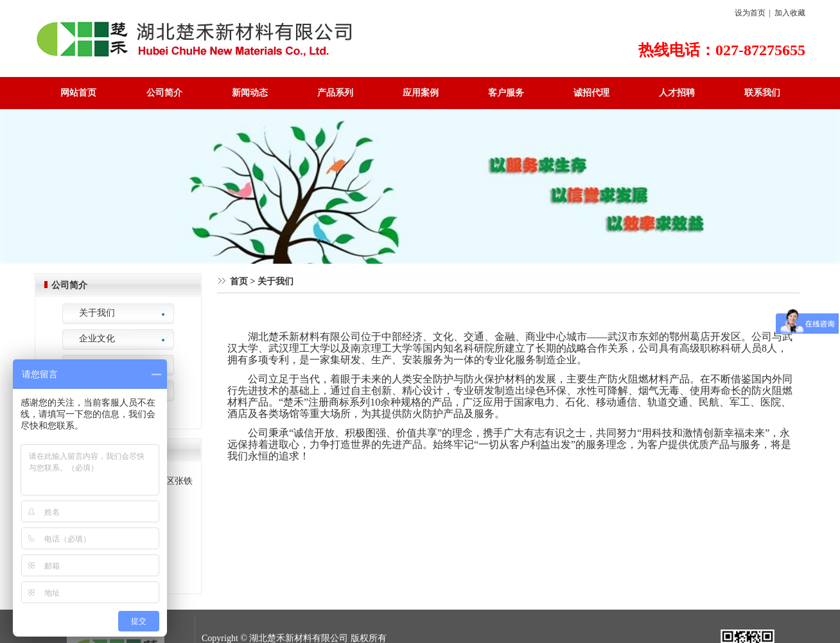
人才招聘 (677, 93)
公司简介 (164, 93)
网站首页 (78, 93)
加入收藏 (790, 13)
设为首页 (750, 13)
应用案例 (421, 93)
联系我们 (762, 93)
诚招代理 (591, 93)
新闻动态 (250, 93)
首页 (239, 281)
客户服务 (506, 93)
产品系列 (335, 93)
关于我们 (97, 313)
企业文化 (97, 339)
